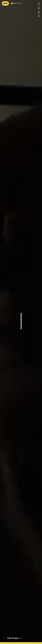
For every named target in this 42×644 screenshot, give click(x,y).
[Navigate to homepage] (5, 3)
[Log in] (39, 16)
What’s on (16, 3)
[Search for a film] (39, 8)
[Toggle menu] (39, 4)
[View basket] (39, 12)
